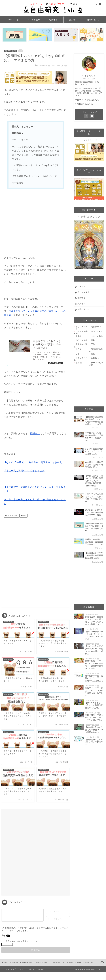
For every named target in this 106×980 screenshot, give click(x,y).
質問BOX (35, 435)
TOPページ (13, 20)
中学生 (24, 517)
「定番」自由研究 (12, 517)
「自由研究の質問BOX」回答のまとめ (24, 472)
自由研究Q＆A (27, 963)
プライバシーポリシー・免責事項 (32, 970)
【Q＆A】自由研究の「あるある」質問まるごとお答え (33, 463)
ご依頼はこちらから (84, 104)
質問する (54, 20)
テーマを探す (34, 20)
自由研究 (16, 963)
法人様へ (73, 20)
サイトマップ (11, 970)
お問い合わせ (93, 20)
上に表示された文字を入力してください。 (22, 942)
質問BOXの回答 (11, 51)
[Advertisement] (36, 223)
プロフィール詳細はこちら (87, 100)
